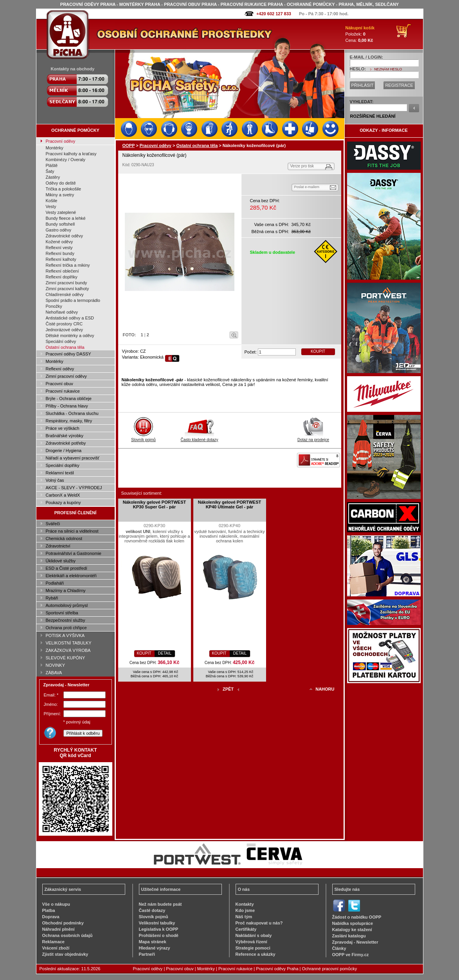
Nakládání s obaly (254, 935)
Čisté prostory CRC (64, 324)
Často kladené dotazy (199, 438)
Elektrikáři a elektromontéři (71, 576)
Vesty (51, 206)
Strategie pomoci (253, 948)
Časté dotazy (152, 910)
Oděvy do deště (61, 183)
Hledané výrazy (155, 948)
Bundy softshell (60, 224)
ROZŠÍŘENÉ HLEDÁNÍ (373, 116)
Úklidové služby (61, 561)
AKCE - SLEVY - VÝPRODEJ (74, 488)
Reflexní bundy (60, 253)
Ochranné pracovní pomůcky (330, 969)
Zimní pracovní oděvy (66, 376)
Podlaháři (55, 583)
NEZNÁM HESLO (388, 69)
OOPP (129, 145)
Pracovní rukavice (63, 391)
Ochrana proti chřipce (66, 628)
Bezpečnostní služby (66, 620)
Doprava (51, 917)
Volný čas (55, 480)
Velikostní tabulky (157, 923)
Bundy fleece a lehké (66, 218)
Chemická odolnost (64, 538)
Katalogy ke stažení (352, 930)
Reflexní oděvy (60, 369)
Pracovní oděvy (61, 141)
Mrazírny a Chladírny (66, 591)
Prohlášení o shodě (159, 935)
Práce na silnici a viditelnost (72, 531)
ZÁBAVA (54, 673)
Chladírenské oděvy (65, 294)
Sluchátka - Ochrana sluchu (72, 413)
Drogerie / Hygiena (64, 451)
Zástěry (53, 177)
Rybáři (52, 598)
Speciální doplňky (63, 465)
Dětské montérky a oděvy (70, 336)
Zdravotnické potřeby (66, 443)
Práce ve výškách (63, 428)
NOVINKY (56, 665)
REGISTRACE (399, 85)
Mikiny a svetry (60, 195)
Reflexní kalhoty (61, 259)
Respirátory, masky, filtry (69, 421)
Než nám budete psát (160, 904)
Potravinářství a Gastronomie (74, 553)
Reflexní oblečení (62, 271)
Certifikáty (246, 929)
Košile (52, 201)
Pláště (52, 165)
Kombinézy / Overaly (66, 160)
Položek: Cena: (360, 34)
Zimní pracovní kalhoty (67, 289)
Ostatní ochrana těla (65, 347)
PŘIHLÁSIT (363, 85)
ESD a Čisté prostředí (67, 568)
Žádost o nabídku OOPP (357, 917)
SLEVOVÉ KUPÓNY (66, 658)
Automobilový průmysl (67, 605)
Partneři (147, 954)
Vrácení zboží (56, 948)
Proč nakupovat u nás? (259, 923)
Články (339, 948)
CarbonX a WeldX (63, 495)
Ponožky (54, 306)
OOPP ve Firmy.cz (351, 955)
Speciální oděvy (61, 341)
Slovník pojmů (143, 438)
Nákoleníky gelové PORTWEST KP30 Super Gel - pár (154, 504)
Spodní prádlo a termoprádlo (73, 300)
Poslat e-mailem (307, 187)
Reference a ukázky (256, 954)
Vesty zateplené (61, 212)
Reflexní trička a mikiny (68, 265)
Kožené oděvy (59, 242)
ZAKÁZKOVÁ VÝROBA (68, 650)
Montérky (55, 148)
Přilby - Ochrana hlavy (67, 406)
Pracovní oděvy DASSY (68, 354)
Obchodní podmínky (63, 923)
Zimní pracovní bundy (67, 283)
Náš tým (244, 917)
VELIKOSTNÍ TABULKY (69, 643)
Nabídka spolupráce (353, 923)
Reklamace (54, 942)
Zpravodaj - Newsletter (355, 942)
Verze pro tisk (302, 166)
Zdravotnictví (58, 546)
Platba (49, 910)
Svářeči (53, 524)
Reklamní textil (60, 473)
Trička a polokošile (64, 189)
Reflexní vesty (59, 248)
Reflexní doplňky (62, 277)
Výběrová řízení (251, 942)
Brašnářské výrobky (65, 436)
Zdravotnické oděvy (64, 236)
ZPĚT (228, 689)
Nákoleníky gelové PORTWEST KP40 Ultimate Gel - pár (229, 504)
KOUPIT (318, 351)
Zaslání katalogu (349, 936)
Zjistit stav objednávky (65, 954)
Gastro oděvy (58, 230)
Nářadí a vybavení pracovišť (73, 458)
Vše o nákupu (56, 904)
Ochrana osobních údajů (67, 935)
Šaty (50, 171)
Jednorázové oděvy (64, 330)
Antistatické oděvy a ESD (70, 318)
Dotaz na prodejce (313, 438)
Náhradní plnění (58, 929)
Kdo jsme (245, 910)
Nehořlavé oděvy (62, 312)
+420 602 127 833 (274, 14)
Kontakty (245, 904)
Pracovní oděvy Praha (277, 969)
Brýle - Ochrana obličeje (69, 398)
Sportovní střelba (62, 613)
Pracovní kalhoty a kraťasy (71, 154)
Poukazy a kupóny (63, 503)
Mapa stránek (153, 942)
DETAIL (165, 653)
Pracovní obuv (59, 384)
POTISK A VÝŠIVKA (65, 635)
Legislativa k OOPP (159, 929)
